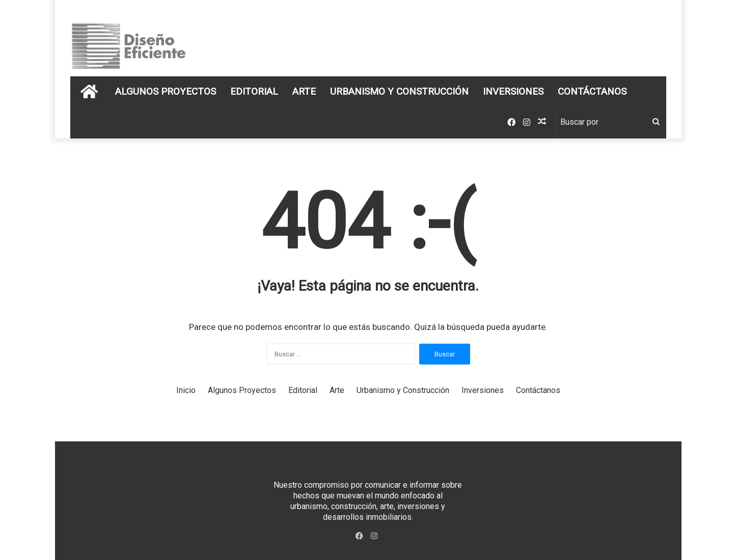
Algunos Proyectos (166, 91)
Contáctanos (592, 91)
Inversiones (513, 91)
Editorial (254, 91)
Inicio (186, 390)
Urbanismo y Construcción (399, 91)
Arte (304, 91)
